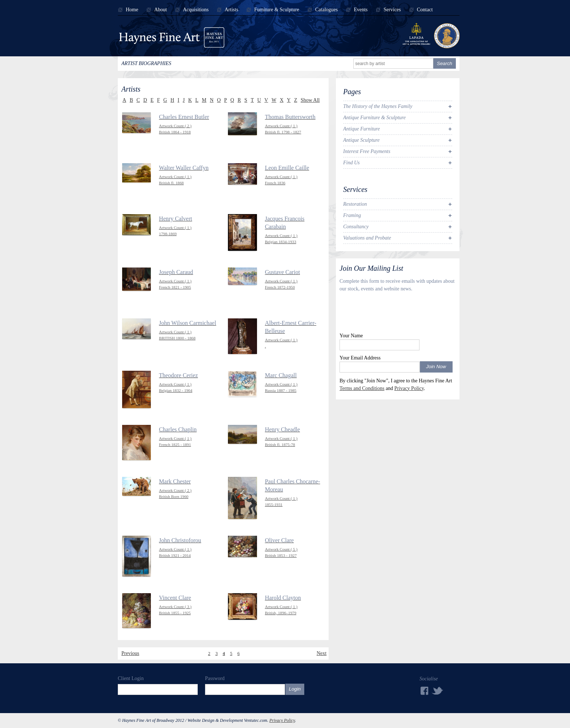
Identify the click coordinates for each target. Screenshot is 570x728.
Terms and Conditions (362, 388)
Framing (352, 215)
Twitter (438, 690)
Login (295, 689)
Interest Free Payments (367, 151)
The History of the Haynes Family (378, 106)
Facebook (424, 691)
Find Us (352, 163)
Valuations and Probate (367, 238)
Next (322, 653)
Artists (231, 10)
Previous (130, 653)
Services (392, 10)
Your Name (351, 336)
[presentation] (395, 314)
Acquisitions (196, 10)
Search (445, 63)
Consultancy (356, 227)
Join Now (436, 367)
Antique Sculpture (361, 140)
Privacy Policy (409, 388)
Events (361, 10)
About (160, 10)
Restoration (355, 204)
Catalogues (326, 10)
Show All (310, 100)
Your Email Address (360, 358)
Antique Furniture (362, 129)
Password (215, 678)
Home (132, 10)
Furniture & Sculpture (277, 10)
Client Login (131, 678)
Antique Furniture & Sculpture (374, 118)
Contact (425, 10)
